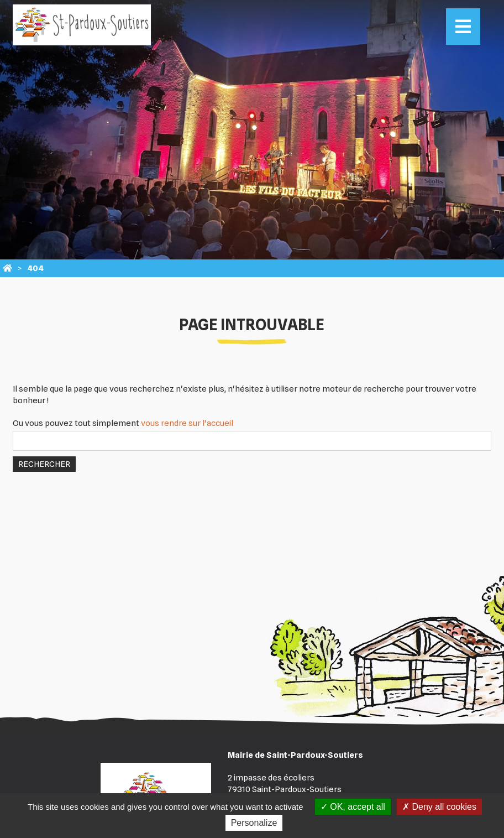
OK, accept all (353, 807)
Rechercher (44, 464)
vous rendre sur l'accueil (187, 423)
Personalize (254, 823)
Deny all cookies (439, 807)
